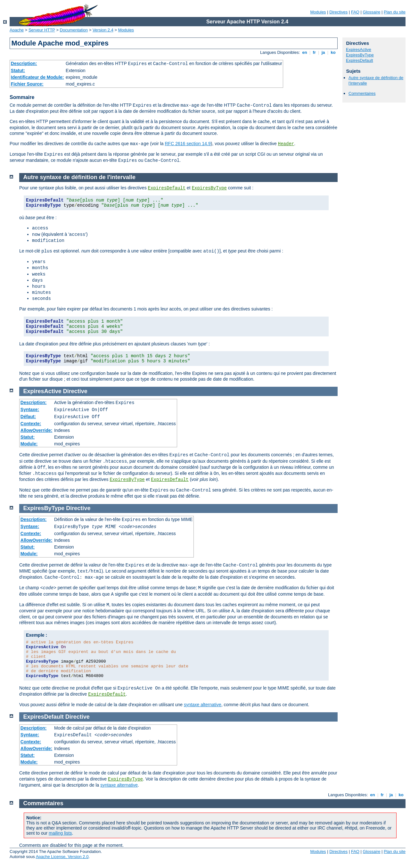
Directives (338, 12)
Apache (17, 30)
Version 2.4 (103, 30)
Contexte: (31, 424)
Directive (75, 391)
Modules (318, 12)
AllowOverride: (37, 430)
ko (333, 52)
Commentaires (362, 93)
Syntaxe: (30, 409)
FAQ (355, 12)
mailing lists (60, 833)
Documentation (74, 30)
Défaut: (28, 417)
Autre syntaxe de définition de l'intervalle (79, 177)
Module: (29, 444)
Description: (24, 63)
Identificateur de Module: (37, 77)
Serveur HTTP (42, 30)
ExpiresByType (360, 55)
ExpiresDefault (360, 60)
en (305, 52)
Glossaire (372, 12)
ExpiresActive (359, 50)
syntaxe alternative (203, 705)
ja (323, 52)
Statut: (18, 70)
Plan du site (395, 12)
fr (314, 52)
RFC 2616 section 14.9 (188, 144)
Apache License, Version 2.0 (62, 857)
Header (286, 144)
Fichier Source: (27, 84)
